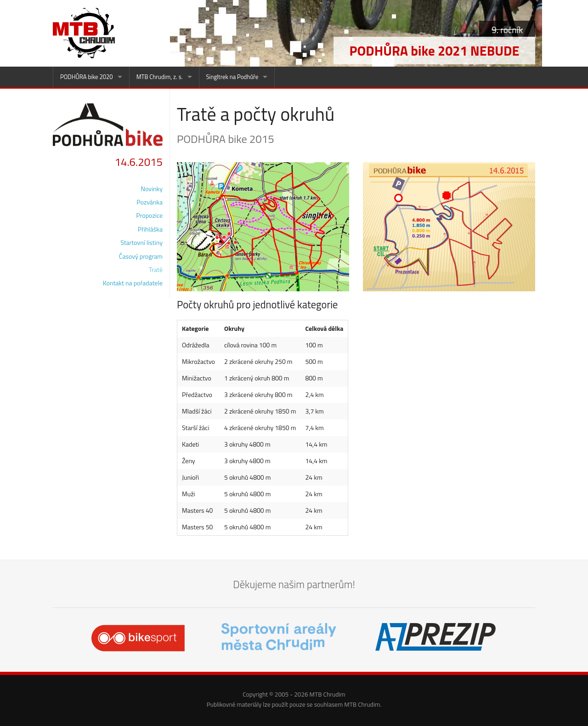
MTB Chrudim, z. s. (160, 77)
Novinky (152, 189)
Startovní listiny (141, 242)
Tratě (156, 269)
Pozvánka (150, 202)
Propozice (149, 215)
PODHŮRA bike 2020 (87, 77)
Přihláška (150, 229)
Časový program (141, 256)
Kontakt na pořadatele (133, 283)
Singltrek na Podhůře (232, 77)
